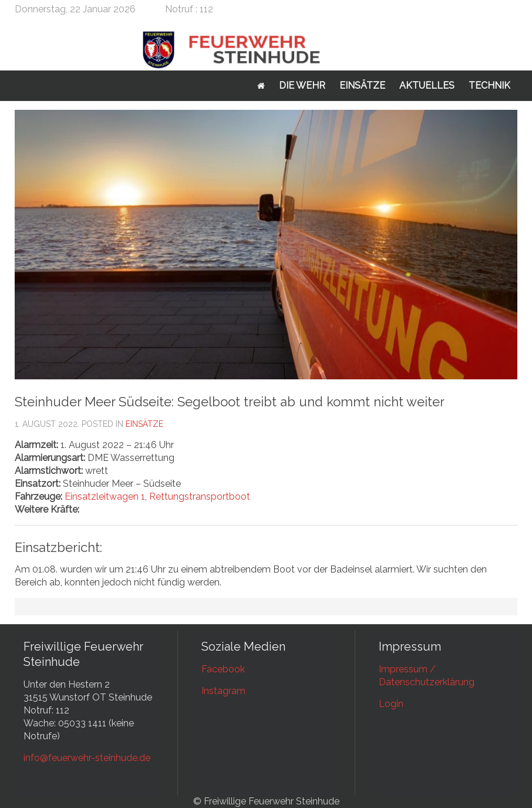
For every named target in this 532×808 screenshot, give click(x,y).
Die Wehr (302, 85)
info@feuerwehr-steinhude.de (87, 758)
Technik (489, 85)
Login (391, 704)
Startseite (261, 86)
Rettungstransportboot (200, 496)
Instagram (223, 691)
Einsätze (362, 85)
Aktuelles (427, 85)
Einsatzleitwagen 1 (105, 496)
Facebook (223, 669)
